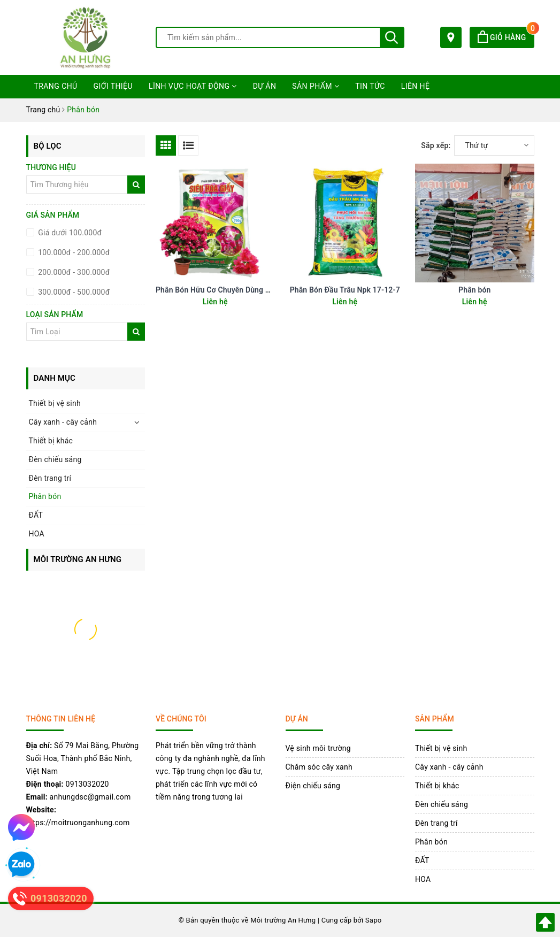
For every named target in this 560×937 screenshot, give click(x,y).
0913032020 (87, 784)
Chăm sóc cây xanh (319, 767)
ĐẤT (36, 515)
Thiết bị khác (51, 441)
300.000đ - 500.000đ (73, 292)
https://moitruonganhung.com (78, 823)
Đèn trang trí (50, 478)
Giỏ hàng (506, 37)
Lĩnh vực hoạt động (193, 86)
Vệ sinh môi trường (318, 748)
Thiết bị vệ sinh (55, 403)
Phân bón (474, 290)
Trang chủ (56, 86)
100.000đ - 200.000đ (73, 252)
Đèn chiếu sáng (55, 459)
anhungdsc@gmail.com (90, 797)
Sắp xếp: (436, 145)
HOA (37, 534)
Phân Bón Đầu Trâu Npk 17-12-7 (345, 290)
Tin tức (370, 86)
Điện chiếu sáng (313, 786)
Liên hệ (416, 86)
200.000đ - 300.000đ (73, 272)
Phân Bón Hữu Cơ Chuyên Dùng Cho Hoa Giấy (233, 290)
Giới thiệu (113, 86)
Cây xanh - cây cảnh (63, 422)
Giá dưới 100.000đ (69, 233)
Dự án (265, 86)
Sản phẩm (316, 86)
